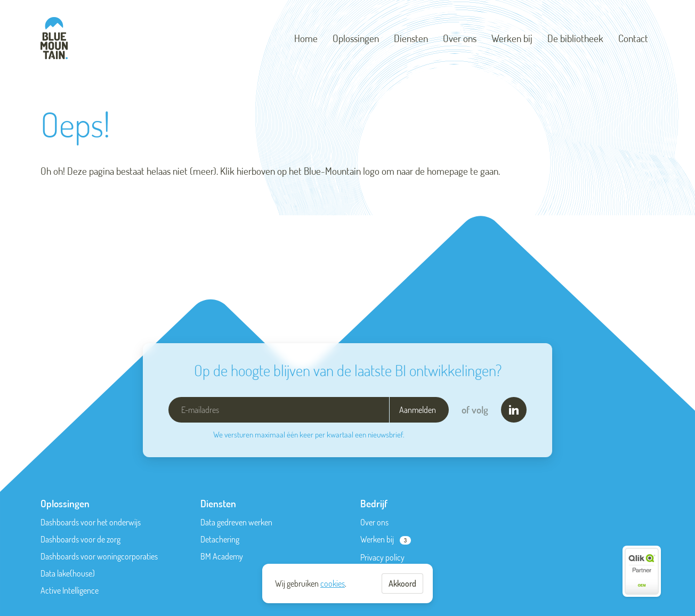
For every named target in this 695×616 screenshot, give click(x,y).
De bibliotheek (575, 38)
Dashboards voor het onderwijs (91, 522)
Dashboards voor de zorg (80, 539)
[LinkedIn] (514, 410)
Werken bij (512, 38)
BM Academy (222, 556)
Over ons (460, 38)
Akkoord (402, 583)
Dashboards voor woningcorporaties (99, 556)
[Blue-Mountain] (54, 38)
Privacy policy (382, 557)
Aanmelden (418, 410)
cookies (333, 583)
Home (306, 38)
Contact (633, 38)
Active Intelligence (70, 590)
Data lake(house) (68, 573)
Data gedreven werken (236, 522)
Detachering (220, 539)
